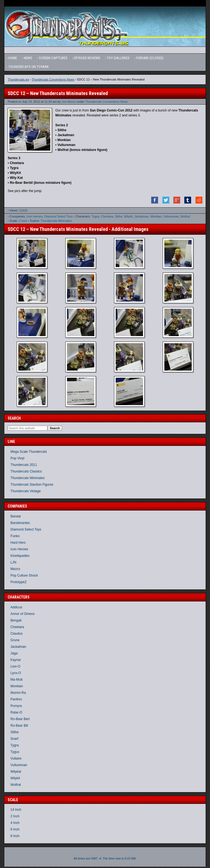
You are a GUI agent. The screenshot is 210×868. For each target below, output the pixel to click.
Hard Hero (18, 544)
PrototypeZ (18, 583)
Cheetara (107, 218)
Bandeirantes (20, 524)
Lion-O (15, 668)
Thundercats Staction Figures (32, 486)
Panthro (16, 700)
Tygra (95, 218)
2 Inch (23, 222)
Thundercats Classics (26, 473)
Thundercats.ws (18, 81)
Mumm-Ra (18, 694)
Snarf (14, 740)
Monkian (156, 218)
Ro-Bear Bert (20, 720)
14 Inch (16, 811)
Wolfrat (185, 218)
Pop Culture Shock (24, 577)
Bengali (16, 621)
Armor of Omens (22, 615)
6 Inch (15, 831)
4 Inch (15, 824)
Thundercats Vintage (26, 492)
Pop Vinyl (17, 460)
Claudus (16, 635)
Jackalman (142, 218)
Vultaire (16, 760)
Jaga (14, 654)
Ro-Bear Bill (19, 727)
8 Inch (15, 837)
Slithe (119, 218)
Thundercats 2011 (24, 466)
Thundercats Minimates (56, 222)
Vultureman (171, 218)
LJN (13, 564)
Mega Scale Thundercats (29, 453)
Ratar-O (16, 714)
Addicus (16, 608)
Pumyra (16, 707)
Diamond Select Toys (58, 218)
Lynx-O (16, 674)
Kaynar (16, 661)
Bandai (15, 518)
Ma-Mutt (16, 681)
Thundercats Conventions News (53, 81)
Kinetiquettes (20, 557)
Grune (15, 641)
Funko (15, 537)
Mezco (15, 570)
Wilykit (129, 218)
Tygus (15, 753)
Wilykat (16, 773)
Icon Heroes (35, 218)
